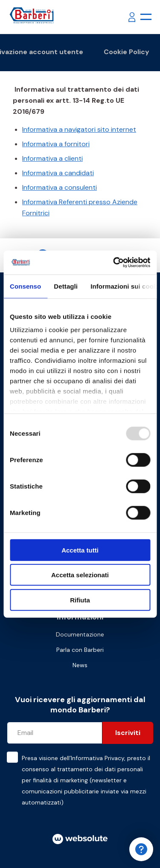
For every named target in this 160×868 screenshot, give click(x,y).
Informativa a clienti (52, 158)
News (80, 665)
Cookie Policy (127, 52)
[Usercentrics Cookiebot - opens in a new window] (114, 263)
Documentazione (80, 634)
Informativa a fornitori (56, 144)
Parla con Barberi (80, 650)
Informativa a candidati (58, 173)
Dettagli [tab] (66, 286)
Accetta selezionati (80, 575)
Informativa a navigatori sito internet (79, 129)
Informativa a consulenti (60, 187)
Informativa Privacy (97, 758)
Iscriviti (128, 733)
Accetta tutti (80, 550)
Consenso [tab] (25, 286)
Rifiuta (80, 600)
